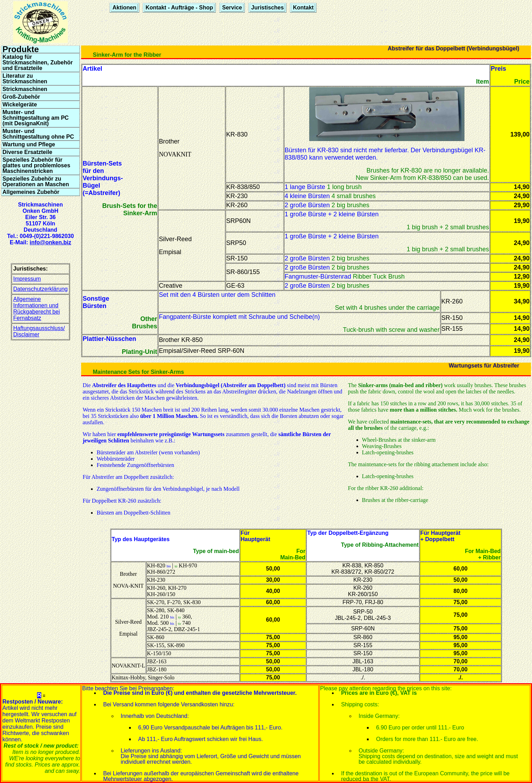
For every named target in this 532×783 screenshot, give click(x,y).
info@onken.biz (51, 242)
